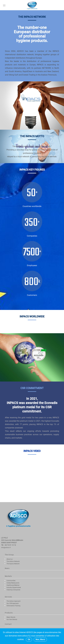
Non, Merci (40, 639)
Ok (29, 639)
